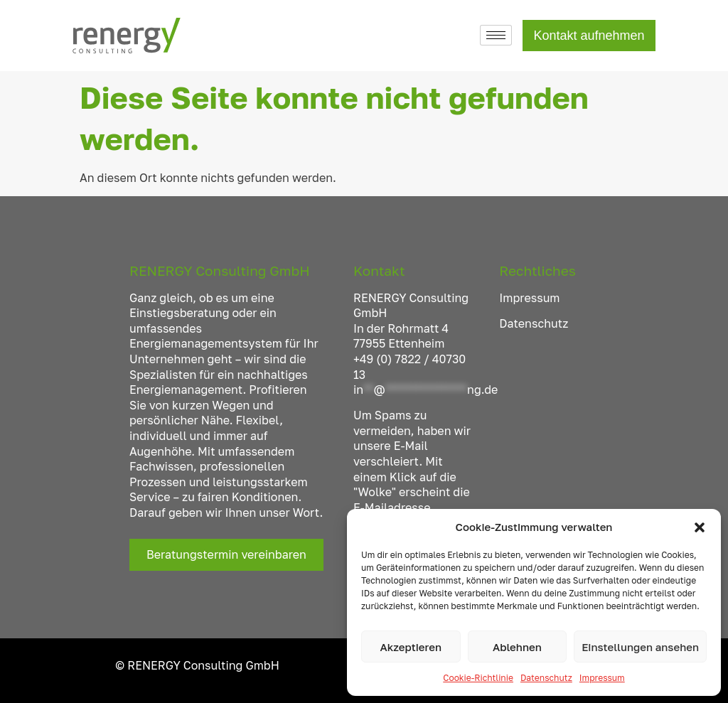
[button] (700, 527)
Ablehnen (517, 647)
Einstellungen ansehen (640, 647)
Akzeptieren (411, 647)
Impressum (602, 678)
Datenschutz (546, 678)
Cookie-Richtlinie (478, 678)
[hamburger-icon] (496, 35)
